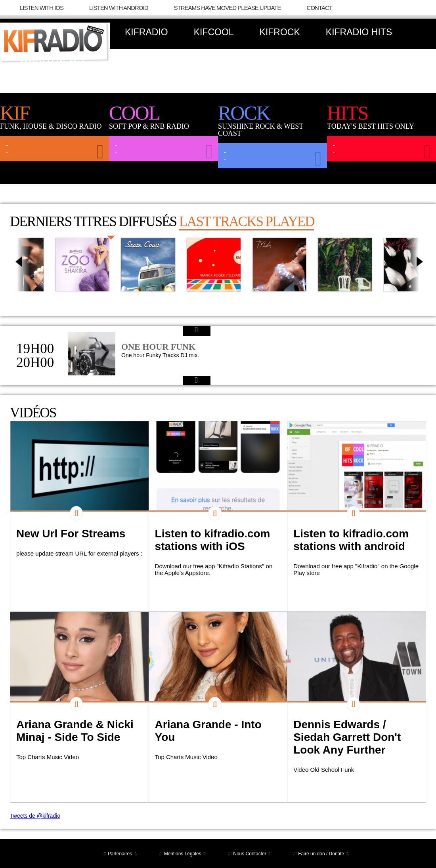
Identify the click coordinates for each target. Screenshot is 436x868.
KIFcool (214, 32)
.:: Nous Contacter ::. (250, 854)
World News (52, 59)
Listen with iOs (42, 8)
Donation (133, 59)
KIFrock (280, 32)
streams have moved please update (228, 8)
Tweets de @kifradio (35, 816)
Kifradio (146, 32)
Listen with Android (119, 8)
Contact (319, 8)
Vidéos (33, 413)
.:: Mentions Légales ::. (183, 854)
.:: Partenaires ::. (120, 854)
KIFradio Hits (359, 32)
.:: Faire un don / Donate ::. (321, 854)
